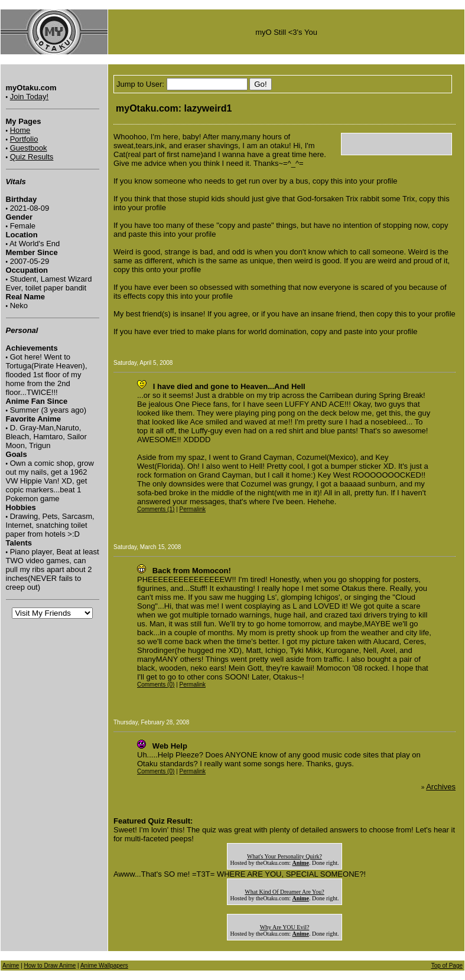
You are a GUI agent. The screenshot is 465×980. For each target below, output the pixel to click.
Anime (11, 966)
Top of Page (447, 966)
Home (20, 130)
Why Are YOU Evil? (285, 927)
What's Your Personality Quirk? (284, 856)
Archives (441, 787)
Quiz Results (32, 157)
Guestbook (29, 148)
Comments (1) (156, 509)
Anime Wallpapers (104, 966)
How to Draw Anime (50, 966)
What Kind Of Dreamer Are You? (284, 892)
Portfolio (24, 139)
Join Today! (30, 97)
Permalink (193, 509)
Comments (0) (156, 685)
